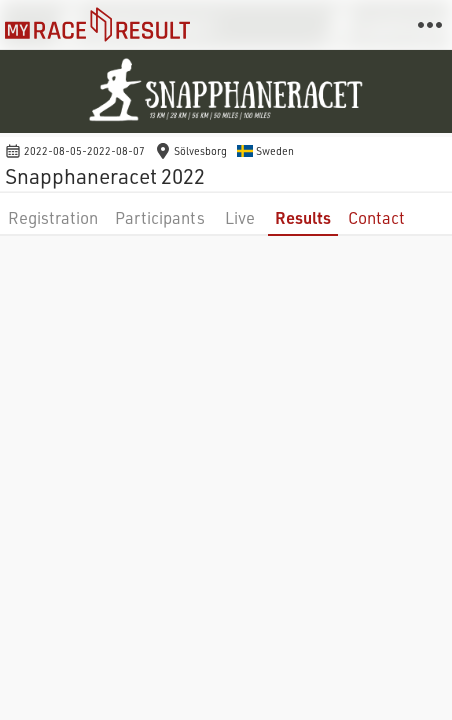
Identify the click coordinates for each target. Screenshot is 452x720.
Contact (376, 217)
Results (303, 217)
